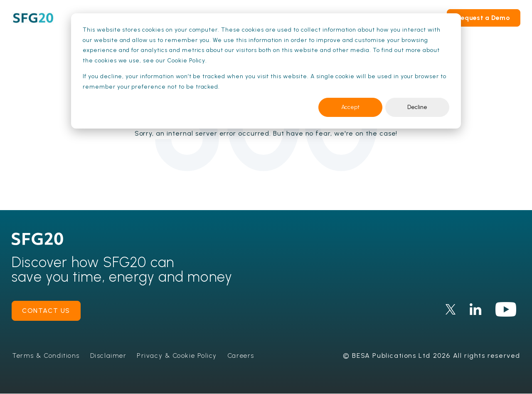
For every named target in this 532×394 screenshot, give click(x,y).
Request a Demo (484, 18)
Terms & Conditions (47, 356)
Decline (417, 107)
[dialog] (266, 71)
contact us (46, 311)
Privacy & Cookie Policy (180, 356)
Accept (350, 107)
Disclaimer (111, 356)
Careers (245, 356)
